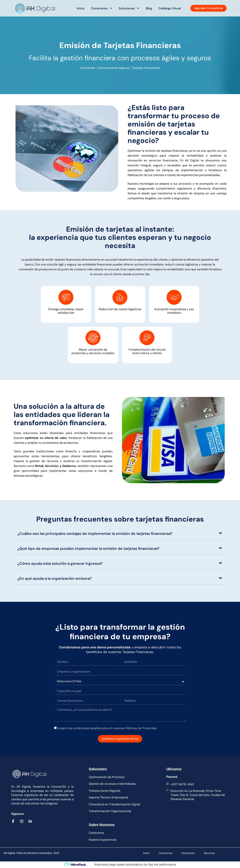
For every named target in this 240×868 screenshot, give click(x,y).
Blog (149, 8)
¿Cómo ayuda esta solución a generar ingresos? (60, 563)
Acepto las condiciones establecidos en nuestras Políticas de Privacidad (107, 728)
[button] (120, 533)
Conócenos (102, 8)
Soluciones (129, 8)
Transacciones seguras (114, 68)
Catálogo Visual (170, 8)
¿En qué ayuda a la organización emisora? (55, 578)
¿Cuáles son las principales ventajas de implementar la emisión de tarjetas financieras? (95, 534)
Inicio (81, 8)
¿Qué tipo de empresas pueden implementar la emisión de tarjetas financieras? (88, 548)
